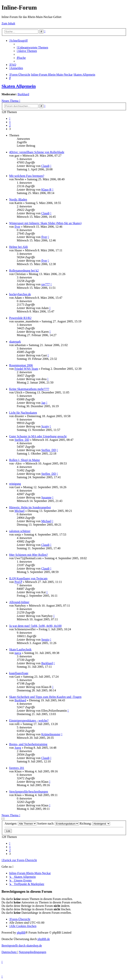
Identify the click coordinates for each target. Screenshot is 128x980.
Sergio (45, 640)
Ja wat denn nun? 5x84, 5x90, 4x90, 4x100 (35, 626)
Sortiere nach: (58, 823)
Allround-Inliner (19, 602)
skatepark (15, 342)
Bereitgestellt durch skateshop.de (22, 946)
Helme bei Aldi (19, 247)
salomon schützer (20, 531)
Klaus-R (46, 190)
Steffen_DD (22, 440)
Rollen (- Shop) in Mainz (25, 460)
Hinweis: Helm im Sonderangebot (30, 507)
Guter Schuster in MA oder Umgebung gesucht (38, 436)
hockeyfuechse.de (20, 294)
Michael (19, 511)
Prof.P (18, 582)
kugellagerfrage (19, 673)
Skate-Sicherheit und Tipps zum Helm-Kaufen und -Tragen (45, 697)
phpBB (21, 933)
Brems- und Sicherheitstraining (28, 744)
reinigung (15, 484)
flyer (17, 227)
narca (18, 653)
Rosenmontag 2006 (21, 365)
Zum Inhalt (8, 23)
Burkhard (23, 94)
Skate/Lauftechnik (20, 649)
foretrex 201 (17, 768)
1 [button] (10, 122)
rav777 (45, 284)
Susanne (46, 497)
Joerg (18, 748)
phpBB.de (44, 939)
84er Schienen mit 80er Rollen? (29, 555)
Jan (43, 403)
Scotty (45, 426)
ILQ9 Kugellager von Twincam (28, 578)
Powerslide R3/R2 (20, 318)
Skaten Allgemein (19, 86)
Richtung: (95, 823)
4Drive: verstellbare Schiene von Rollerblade (37, 152)
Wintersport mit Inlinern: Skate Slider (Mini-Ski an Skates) (45, 223)
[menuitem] (32, 47)
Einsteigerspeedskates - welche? (29, 721)
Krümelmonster (51, 734)
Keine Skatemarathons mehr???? (29, 389)
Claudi (45, 166)
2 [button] (10, 125)
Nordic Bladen (18, 199)
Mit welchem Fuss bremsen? (27, 176)
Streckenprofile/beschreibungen (29, 792)
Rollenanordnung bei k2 (24, 271)
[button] (10, 119)
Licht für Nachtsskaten (23, 413)
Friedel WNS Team (26, 369)
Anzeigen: (21, 823)
